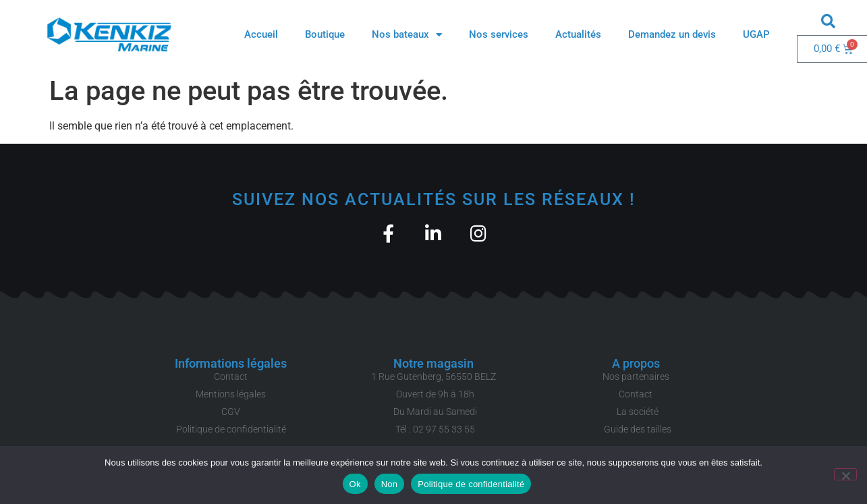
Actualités (578, 34)
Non (390, 484)
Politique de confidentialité (471, 484)
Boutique (325, 34)
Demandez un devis (672, 34)
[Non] (845, 474)
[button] (829, 21)
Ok (355, 484)
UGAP (756, 34)
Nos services (499, 34)
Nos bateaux (407, 35)
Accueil (261, 34)
